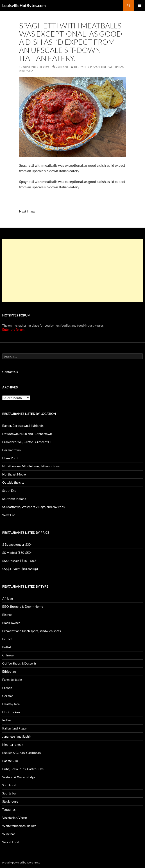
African (8, 598)
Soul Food (9, 785)
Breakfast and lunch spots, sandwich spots (32, 631)
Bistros (7, 615)
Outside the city (13, 482)
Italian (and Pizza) (14, 728)
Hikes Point (10, 458)
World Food (11, 842)
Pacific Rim (10, 761)
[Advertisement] (72, 270)
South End (9, 491)
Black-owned (11, 623)
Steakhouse (10, 801)
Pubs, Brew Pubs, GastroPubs (23, 769)
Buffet (7, 647)
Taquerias (9, 809)
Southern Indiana (14, 499)
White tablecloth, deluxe (19, 826)
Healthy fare (11, 704)
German (8, 696)
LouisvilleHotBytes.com (24, 5)
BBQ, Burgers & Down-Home (23, 606)
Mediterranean (13, 744)
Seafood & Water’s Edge (19, 777)
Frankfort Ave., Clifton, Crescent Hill (28, 442)
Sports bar (9, 793)
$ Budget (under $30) (17, 544)
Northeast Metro (14, 474)
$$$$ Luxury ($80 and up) (20, 569)
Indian (7, 720)
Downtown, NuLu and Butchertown (27, 434)
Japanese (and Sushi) (16, 736)
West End (9, 515)
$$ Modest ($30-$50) (17, 553)
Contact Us (10, 372)
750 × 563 (62, 67)
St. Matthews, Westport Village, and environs (33, 507)
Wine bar (9, 834)
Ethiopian (9, 671)
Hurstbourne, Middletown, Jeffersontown (31, 466)
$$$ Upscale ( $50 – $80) (19, 561)
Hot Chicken (11, 712)
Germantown (11, 450)
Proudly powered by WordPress (21, 862)
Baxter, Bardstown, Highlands (23, 426)
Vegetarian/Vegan (15, 818)
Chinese (8, 655)
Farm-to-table (12, 680)
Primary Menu (140, 5)
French (7, 688)
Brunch (7, 639)
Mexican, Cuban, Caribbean (22, 753)
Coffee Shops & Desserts (19, 663)
